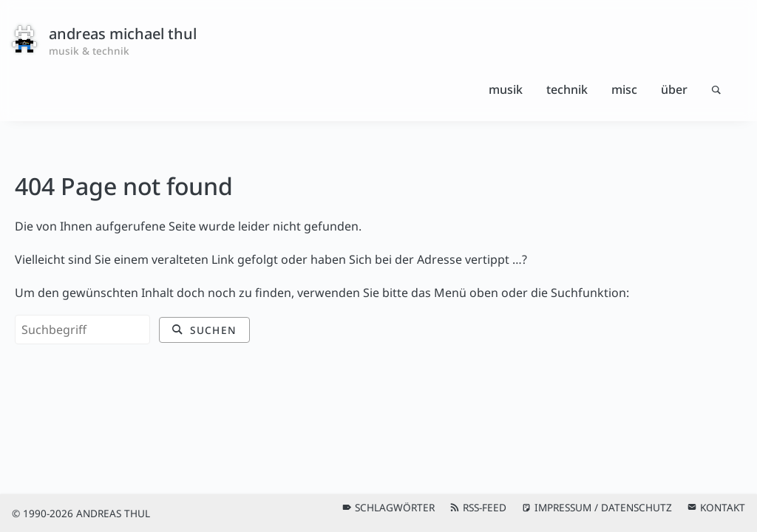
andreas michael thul (123, 34)
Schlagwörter (395, 507)
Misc (624, 89)
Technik (567, 89)
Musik (506, 89)
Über (674, 89)
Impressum (563, 507)
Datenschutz (637, 507)
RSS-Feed (485, 507)
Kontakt (723, 507)
